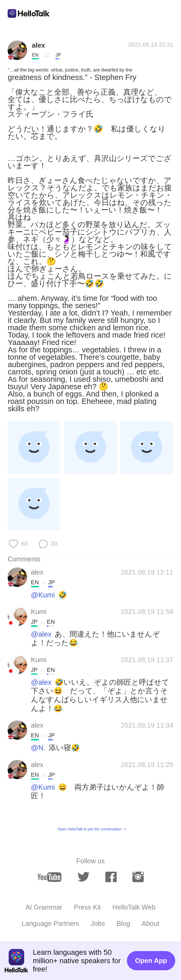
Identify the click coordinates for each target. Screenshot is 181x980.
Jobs (98, 923)
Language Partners (50, 923)
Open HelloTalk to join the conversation (90, 829)
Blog (123, 923)
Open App (151, 961)
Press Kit (87, 907)
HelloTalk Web (134, 907)
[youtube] (49, 877)
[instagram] (138, 877)
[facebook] (111, 877)
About (150, 923)
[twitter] (84, 877)
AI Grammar (44, 907)
